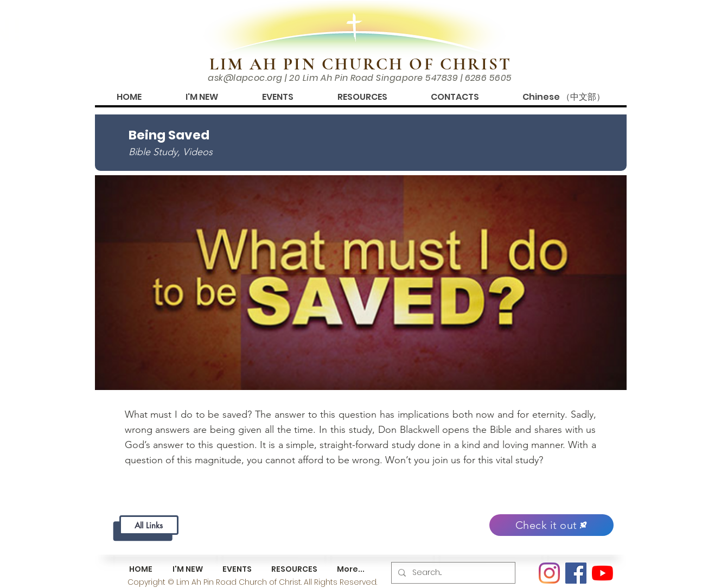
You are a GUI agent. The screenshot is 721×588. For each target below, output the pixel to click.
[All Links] (149, 525)
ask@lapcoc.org (245, 78)
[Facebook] (576, 573)
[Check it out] (551, 525)
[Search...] (452, 573)
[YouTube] (602, 573)
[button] (202, 97)
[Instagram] (549, 573)
